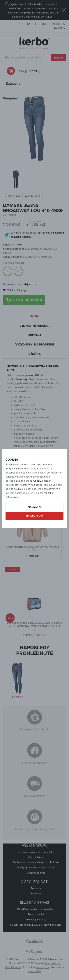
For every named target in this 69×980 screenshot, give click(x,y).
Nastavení (35, 507)
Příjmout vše (35, 516)
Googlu (37, 481)
